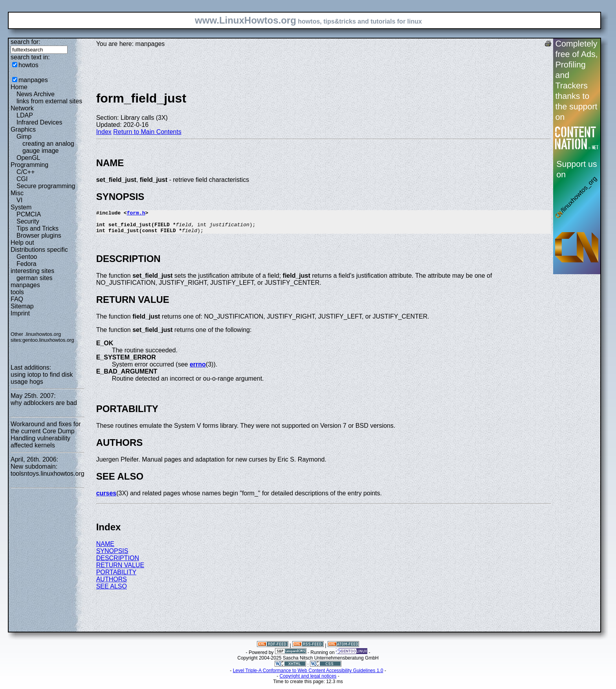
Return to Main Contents (147, 132)
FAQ (17, 299)
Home (19, 87)
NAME (105, 549)
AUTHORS (112, 584)
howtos (28, 65)
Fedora (27, 264)
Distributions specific (39, 250)
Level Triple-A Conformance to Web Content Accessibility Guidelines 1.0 (308, 675)
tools (17, 292)
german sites (35, 278)
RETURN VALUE (120, 570)
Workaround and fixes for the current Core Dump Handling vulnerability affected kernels (46, 435)
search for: (26, 42)
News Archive (36, 94)
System (21, 207)
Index (104, 132)
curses (106, 498)
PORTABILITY (116, 577)
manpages (33, 80)
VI (19, 200)
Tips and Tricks (38, 228)
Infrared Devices (39, 122)
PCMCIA (29, 214)
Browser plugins (39, 235)
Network (22, 108)
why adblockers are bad (44, 403)
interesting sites (32, 271)
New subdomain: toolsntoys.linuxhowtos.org (48, 470)
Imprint (20, 313)
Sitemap (22, 306)
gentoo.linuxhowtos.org (48, 340)
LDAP (25, 115)
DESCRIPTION (118, 563)
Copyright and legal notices (308, 681)
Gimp (24, 137)
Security (28, 221)
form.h (136, 214)
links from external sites (49, 101)
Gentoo (27, 257)
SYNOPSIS (112, 556)
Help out (22, 243)
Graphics (23, 129)
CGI (22, 179)
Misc (17, 193)
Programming (29, 165)
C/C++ (26, 172)
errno (198, 369)
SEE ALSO (112, 591)
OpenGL (28, 158)
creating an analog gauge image (48, 147)
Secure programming (46, 186)
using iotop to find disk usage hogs (42, 378)
